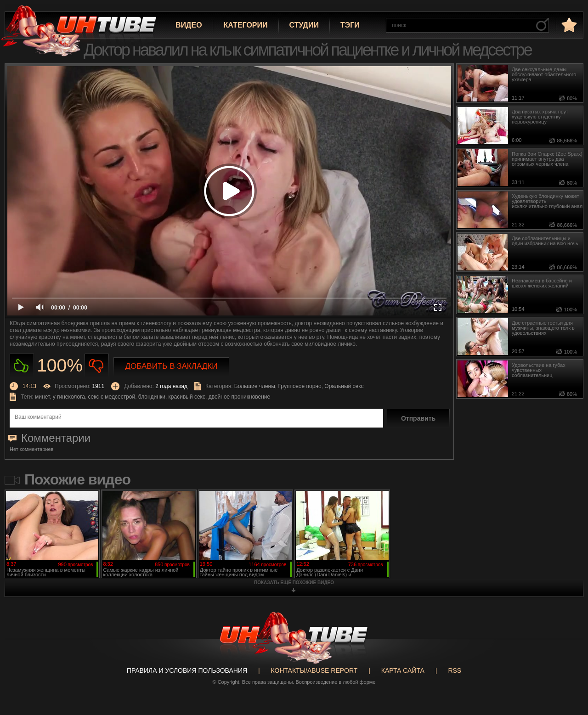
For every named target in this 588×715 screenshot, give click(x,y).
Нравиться (22, 366)
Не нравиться (97, 366)
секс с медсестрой (112, 397)
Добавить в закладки (172, 366)
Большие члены (255, 386)
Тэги (350, 25)
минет (42, 397)
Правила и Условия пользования (187, 670)
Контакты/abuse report (314, 670)
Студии (304, 25)
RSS (455, 670)
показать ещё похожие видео (294, 583)
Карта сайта (403, 670)
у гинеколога (69, 397)
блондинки (152, 397)
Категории (246, 25)
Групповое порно (300, 386)
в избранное (568, 25)
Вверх (567, 674)
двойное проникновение (240, 397)
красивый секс (187, 397)
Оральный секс (344, 386)
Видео (189, 25)
